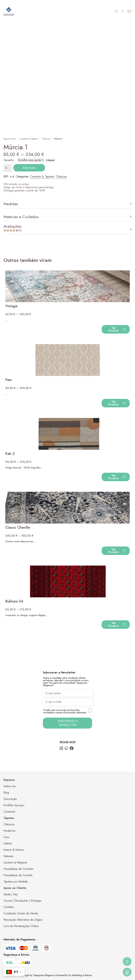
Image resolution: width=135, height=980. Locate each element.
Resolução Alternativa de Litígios (23, 920)
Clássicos (9, 824)
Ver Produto (117, 329)
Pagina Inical (9, 139)
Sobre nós (10, 786)
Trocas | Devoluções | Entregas (22, 901)
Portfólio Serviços (14, 805)
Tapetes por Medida (16, 882)
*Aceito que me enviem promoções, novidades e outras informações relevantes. (67, 711)
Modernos (10, 831)
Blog (6, 793)
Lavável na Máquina (15, 862)
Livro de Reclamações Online (21, 926)
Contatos (9, 907)
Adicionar (29, 168)
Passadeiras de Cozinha (18, 875)
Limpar (50, 160)
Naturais (8, 856)
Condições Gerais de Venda (21, 913)
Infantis (8, 843)
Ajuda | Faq (10, 894)
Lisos (7, 837)
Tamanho (9, 160)
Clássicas (46, 139)
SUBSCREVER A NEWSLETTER (68, 723)
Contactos (9, 812)
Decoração (10, 799)
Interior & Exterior (14, 850)
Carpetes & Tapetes (29, 139)
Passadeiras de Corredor (19, 869)
